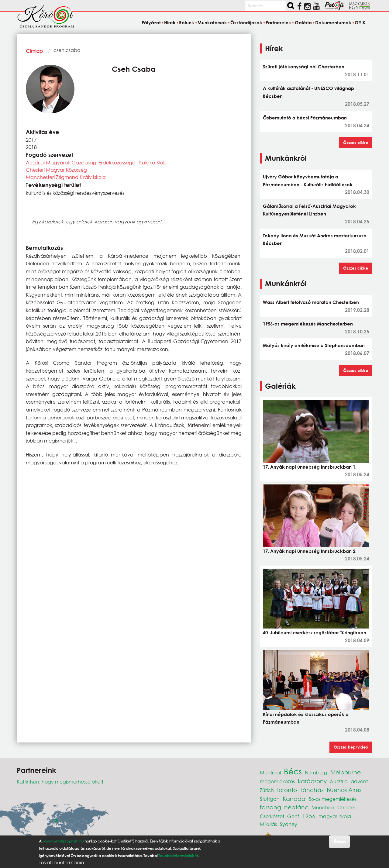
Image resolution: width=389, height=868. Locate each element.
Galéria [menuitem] (303, 22)
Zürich (267, 790)
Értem (340, 841)
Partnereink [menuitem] (278, 22)
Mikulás (268, 824)
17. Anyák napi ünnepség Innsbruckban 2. (310, 551)
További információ (61, 863)
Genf (293, 816)
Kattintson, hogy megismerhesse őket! (60, 782)
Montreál (270, 772)
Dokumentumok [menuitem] (333, 22)
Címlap (34, 51)
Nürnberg (316, 772)
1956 (309, 816)
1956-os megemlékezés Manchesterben (308, 324)
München (323, 807)
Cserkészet (272, 816)
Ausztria (339, 781)
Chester (346, 807)
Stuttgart (270, 799)
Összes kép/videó (351, 747)
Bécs (293, 771)
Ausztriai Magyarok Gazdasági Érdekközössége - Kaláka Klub (96, 162)
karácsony (312, 781)
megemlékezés (277, 781)
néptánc (296, 807)
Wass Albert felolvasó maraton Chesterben (311, 302)
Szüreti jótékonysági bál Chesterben (304, 67)
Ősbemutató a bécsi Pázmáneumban (305, 118)
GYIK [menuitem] (360, 22)
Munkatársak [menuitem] (212, 22)
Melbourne (346, 772)
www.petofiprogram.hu (63, 841)
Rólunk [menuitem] (187, 22)
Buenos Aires (344, 790)
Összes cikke (356, 143)
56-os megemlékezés (332, 799)
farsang (270, 807)
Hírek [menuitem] (170, 22)
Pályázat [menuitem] (151, 22)
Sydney (289, 824)
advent (359, 781)
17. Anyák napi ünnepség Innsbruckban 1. (310, 467)
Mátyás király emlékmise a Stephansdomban (314, 345)
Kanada (294, 799)
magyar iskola (335, 816)
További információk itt (178, 856)
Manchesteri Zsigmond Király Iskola (66, 177)
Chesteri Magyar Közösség (56, 170)
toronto (287, 790)
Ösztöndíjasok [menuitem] (246, 22)
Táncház (312, 790)
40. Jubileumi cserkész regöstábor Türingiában (315, 632)
